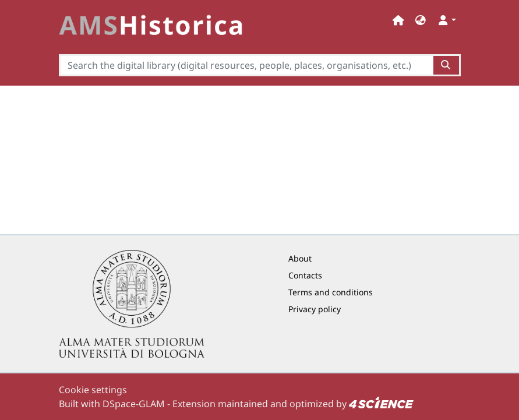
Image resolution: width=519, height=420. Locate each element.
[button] (421, 20)
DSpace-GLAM (134, 404)
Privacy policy (315, 309)
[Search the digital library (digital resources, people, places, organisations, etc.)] (246, 65)
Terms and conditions (331, 292)
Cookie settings (93, 390)
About (300, 258)
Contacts (305, 275)
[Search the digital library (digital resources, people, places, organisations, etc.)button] (446, 65)
